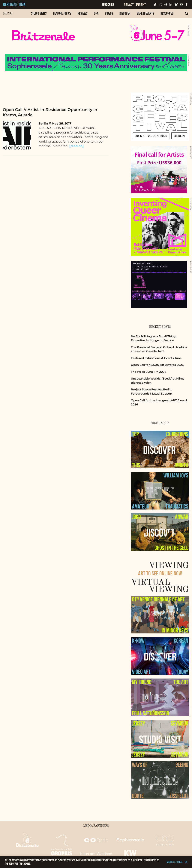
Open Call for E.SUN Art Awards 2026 (157, 365)
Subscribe (108, 5)
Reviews (82, 13)
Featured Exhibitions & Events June (156, 358)
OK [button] (186, 862)
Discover (125, 13)
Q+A (96, 13)
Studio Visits (39, 13)
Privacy (129, 5)
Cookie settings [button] (174, 862)
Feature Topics (62, 13)
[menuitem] (39, 15)
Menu (8, 14)
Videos (109, 13)
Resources (167, 13)
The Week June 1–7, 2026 (148, 372)
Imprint (141, 5)
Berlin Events (145, 13)
